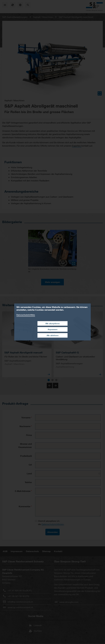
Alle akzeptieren (52, 323)
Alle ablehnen (53, 335)
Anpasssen (53, 329)
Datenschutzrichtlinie (26, 315)
